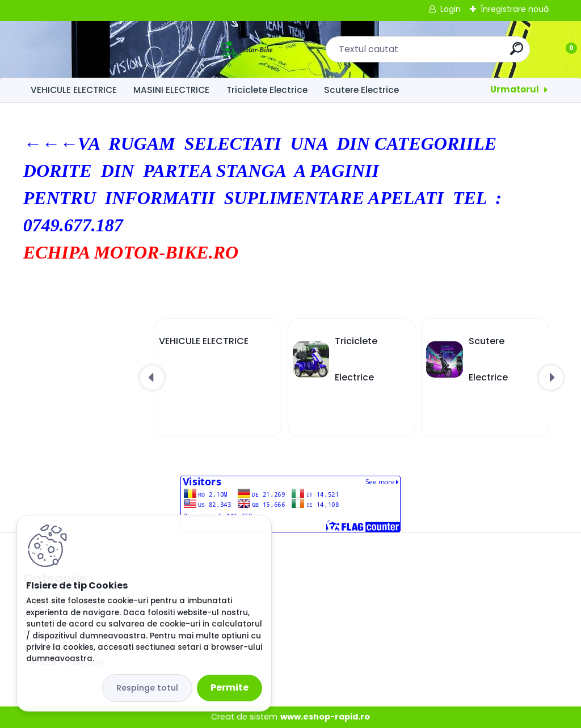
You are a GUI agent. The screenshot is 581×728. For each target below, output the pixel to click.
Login (451, 9)
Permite (230, 687)
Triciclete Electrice (267, 90)
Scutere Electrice (361, 90)
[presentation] (152, 378)
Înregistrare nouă (515, 9)
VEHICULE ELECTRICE (74, 90)
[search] (439, 53)
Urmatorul (515, 89)
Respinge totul (147, 688)
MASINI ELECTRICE (171, 90)
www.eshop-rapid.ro (325, 717)
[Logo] (93, 49)
